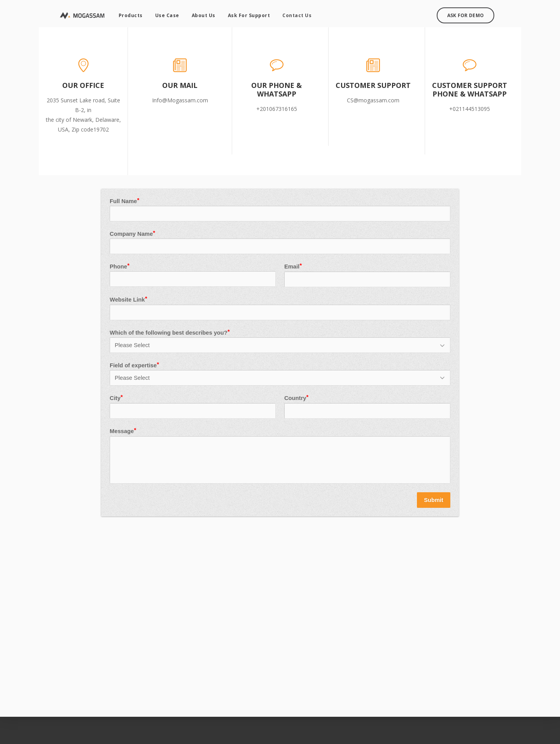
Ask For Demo (469, 14)
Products (127, 14)
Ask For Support (246, 14)
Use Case (164, 14)
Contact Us (294, 14)
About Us (200, 14)
